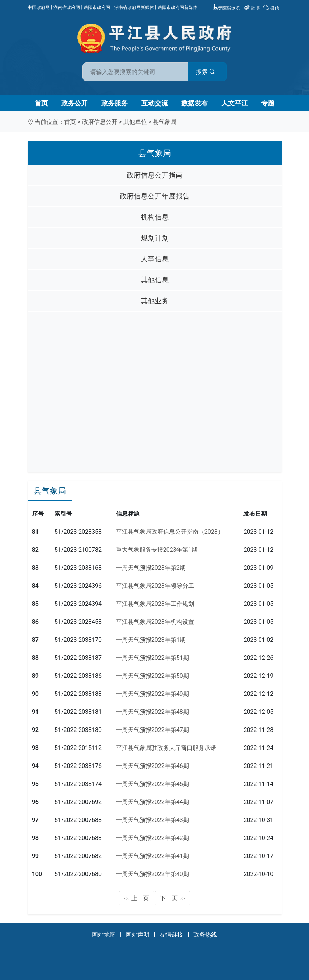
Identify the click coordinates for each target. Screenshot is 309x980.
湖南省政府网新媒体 (134, 7)
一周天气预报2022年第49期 (152, 694)
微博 (252, 8)
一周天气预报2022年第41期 (152, 856)
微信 (272, 8)
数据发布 (194, 103)
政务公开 (74, 103)
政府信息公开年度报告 (155, 196)
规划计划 (155, 238)
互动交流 (155, 103)
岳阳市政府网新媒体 (178, 7)
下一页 (172, 898)
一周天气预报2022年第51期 (152, 658)
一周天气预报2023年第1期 (151, 640)
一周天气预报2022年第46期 (152, 766)
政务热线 (205, 935)
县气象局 (165, 122)
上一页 (137, 898)
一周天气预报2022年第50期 (152, 676)
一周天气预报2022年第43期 (152, 820)
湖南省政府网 (67, 7)
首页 (41, 103)
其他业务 (155, 301)
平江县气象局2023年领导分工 (155, 586)
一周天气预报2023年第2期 (151, 568)
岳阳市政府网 (97, 7)
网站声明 (138, 935)
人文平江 (235, 103)
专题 (268, 103)
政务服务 (115, 103)
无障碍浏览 (226, 8)
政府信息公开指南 (155, 175)
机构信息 (155, 217)
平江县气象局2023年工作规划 (155, 604)
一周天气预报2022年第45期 (152, 784)
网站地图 (104, 935)
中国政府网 (39, 7)
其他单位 (135, 122)
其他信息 (155, 280)
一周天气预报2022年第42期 (152, 838)
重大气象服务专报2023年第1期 (157, 550)
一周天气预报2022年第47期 (152, 730)
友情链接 (171, 935)
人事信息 (155, 259)
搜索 (207, 72)
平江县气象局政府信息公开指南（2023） (170, 532)
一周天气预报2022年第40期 (152, 874)
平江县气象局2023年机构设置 (155, 622)
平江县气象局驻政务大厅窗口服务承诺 (166, 748)
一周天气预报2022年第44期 (152, 802)
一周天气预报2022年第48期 (152, 712)
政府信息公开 (100, 122)
